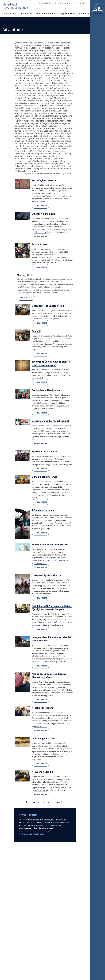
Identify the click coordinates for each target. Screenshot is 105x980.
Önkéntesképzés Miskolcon (47, 575)
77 (51, 802)
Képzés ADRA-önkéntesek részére (50, 545)
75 (43, 802)
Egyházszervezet (68, 13)
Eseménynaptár (79, 3)
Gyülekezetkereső (47, 3)
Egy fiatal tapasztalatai (44, 452)
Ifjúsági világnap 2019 (44, 214)
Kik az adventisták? (23, 13)
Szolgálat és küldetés (46, 13)
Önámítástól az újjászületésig (48, 306)
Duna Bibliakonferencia (45, 477)
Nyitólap (6, 13)
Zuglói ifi (37, 331)
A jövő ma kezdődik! (43, 772)
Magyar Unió (64, 3)
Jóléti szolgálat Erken (43, 738)
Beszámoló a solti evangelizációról (50, 421)
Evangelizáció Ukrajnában (46, 390)
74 (38, 802)
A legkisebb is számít (43, 708)
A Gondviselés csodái (43, 510)
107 (58, 802)
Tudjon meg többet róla (34, 834)
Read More (41, 206)
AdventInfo (85, 13)
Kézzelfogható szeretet (44, 180)
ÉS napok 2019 (40, 244)
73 (34, 802)
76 (48, 802)
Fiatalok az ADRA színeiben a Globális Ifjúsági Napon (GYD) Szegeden (52, 608)
